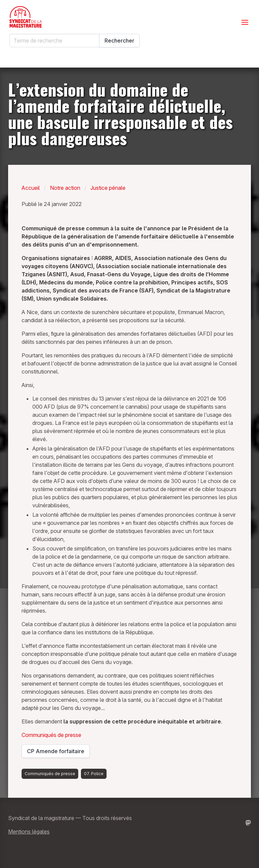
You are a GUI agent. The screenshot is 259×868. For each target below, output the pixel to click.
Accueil (31, 188)
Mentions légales (29, 832)
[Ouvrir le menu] (245, 22)
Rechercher (119, 41)
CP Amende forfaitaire (57, 753)
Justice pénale (108, 188)
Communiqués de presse (51, 735)
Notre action (65, 188)
